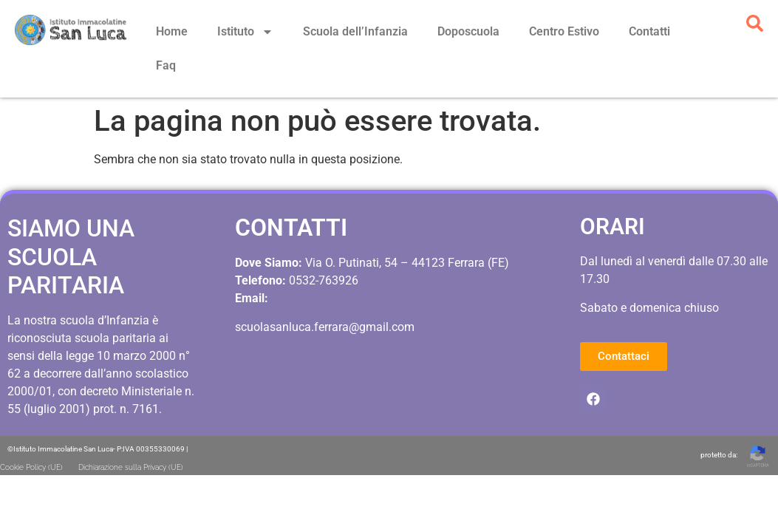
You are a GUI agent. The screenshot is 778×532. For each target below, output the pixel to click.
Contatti (649, 31)
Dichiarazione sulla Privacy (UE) (131, 433)
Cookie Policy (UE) (31, 433)
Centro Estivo (564, 31)
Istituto (245, 32)
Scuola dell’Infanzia (355, 31)
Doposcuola (468, 31)
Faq (166, 65)
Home (172, 31)
